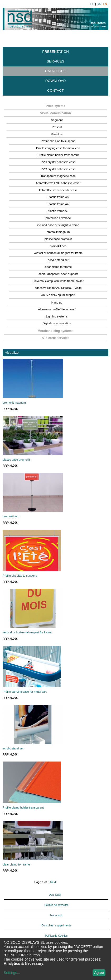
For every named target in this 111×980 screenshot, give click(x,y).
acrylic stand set (58, 260)
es (92, 4)
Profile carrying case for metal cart (58, 148)
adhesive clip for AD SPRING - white (58, 288)
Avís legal (55, 895)
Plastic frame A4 (58, 204)
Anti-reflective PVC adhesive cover (58, 183)
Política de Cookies (56, 936)
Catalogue (55, 71)
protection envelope (58, 218)
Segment (57, 120)
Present (57, 127)
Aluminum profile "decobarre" (57, 309)
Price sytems (55, 106)
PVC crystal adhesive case (58, 162)
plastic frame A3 (58, 211)
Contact (55, 90)
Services (55, 61)
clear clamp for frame (58, 267)
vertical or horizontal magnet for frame (58, 253)
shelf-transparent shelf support (58, 274)
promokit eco (58, 246)
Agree (99, 973)
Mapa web (56, 915)
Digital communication (57, 323)
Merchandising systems (55, 331)
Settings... (12, 973)
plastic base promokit (58, 239)
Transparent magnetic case (58, 176)
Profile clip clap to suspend (58, 141)
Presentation (55, 52)
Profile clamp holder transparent (58, 155)
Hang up (57, 303)
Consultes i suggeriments (56, 926)
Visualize (57, 134)
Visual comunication (55, 113)
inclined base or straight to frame (58, 225)
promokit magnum (58, 232)
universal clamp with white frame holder (58, 281)
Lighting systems (57, 316)
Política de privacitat (56, 905)
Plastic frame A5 (58, 197)
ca (98, 4)
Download (56, 81)
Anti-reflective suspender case (58, 190)
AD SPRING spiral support (58, 295)
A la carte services (55, 338)
